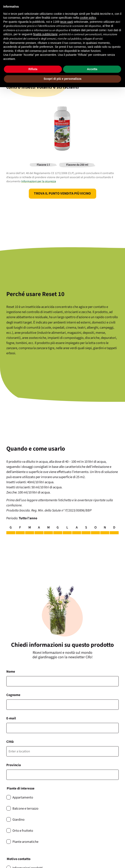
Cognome (13, 695)
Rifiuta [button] (33, 69)
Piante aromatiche (25, 842)
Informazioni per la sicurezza (39, 181)
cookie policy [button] (88, 18)
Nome (11, 672)
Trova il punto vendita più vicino (62, 194)
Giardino (18, 820)
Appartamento (23, 797)
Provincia (14, 765)
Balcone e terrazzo (25, 809)
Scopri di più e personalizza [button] (62, 79)
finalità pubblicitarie (45, 34)
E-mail (11, 718)
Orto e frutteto (23, 831)
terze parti (67, 22)
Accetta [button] (92, 69)
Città (10, 742)
